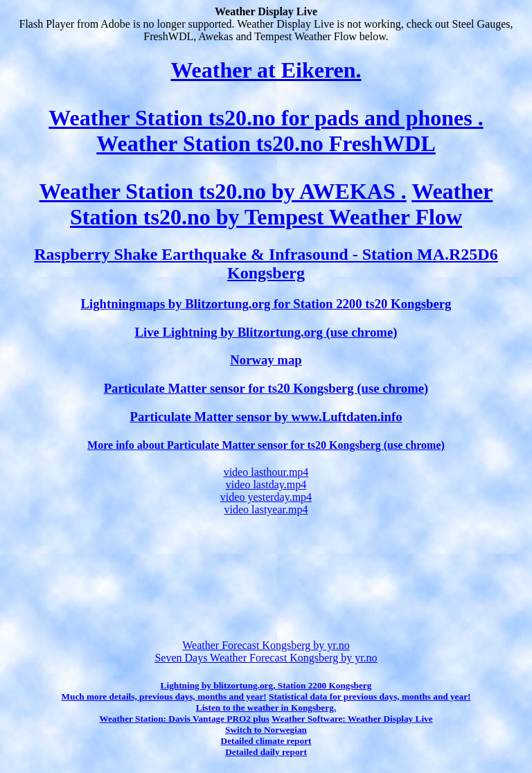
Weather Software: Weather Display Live (352, 719)
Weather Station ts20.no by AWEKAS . (223, 191)
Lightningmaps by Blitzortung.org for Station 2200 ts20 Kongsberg (266, 304)
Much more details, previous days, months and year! (164, 696)
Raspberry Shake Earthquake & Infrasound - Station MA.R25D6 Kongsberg (266, 264)
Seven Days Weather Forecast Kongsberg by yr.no (266, 658)
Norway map (266, 360)
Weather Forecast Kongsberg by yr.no (266, 645)
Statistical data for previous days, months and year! (370, 696)
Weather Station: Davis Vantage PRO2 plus (184, 719)
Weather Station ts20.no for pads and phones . (266, 118)
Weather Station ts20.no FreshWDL (266, 143)
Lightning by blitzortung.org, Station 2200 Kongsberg (266, 685)
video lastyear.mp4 (266, 509)
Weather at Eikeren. (266, 70)
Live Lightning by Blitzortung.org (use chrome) (266, 332)
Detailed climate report (266, 741)
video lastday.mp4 (266, 485)
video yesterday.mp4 (266, 497)
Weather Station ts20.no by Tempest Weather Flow (281, 204)
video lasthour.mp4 (266, 472)
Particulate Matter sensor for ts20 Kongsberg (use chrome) (266, 388)
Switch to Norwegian (266, 730)
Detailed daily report (266, 752)
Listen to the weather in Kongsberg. (266, 708)
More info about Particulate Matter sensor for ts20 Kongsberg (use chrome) (266, 445)
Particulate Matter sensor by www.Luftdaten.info (266, 417)
